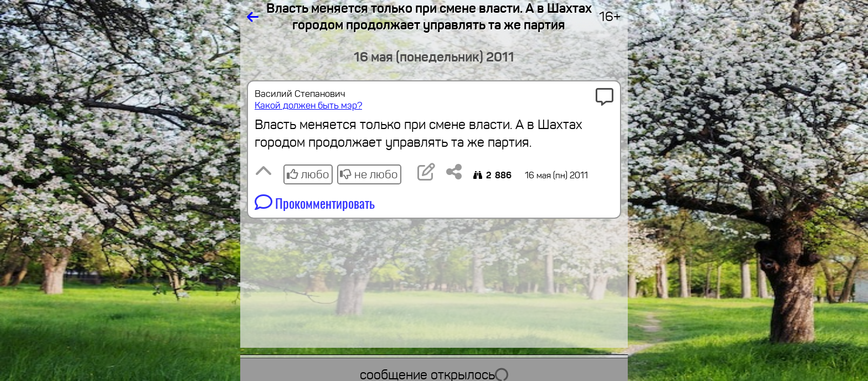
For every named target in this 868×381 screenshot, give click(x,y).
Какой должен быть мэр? (308, 105)
